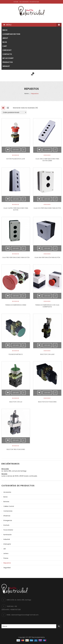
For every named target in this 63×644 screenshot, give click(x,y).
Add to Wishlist (8, 150)
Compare (24, 150)
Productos (8, 62)
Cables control (9, 506)
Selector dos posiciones (47, 402)
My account (8, 58)
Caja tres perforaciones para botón (16, 257)
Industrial (7, 539)
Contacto (7, 54)
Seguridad (7, 568)
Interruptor (7, 544)
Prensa (6, 558)
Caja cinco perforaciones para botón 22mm (47, 160)
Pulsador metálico (16, 354)
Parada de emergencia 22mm (16, 305)
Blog (5, 42)
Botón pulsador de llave (16, 159)
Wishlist (6, 66)
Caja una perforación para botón (47, 257)
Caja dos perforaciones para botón (47, 208)
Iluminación (8, 535)
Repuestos (7, 563)
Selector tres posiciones (16, 449)
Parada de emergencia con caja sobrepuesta (47, 306)
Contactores (8, 511)
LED (5, 549)
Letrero (6, 553)
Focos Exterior (8, 530)
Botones (6, 502)
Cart (5, 46)
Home (27, 94)
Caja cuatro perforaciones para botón (16, 209)
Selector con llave (47, 354)
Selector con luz (16, 402)
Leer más (16, 150)
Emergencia (8, 520)
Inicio (5, 30)
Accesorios (7, 492)
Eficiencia (7, 516)
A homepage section (11, 34)
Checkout (7, 50)
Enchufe (6, 525)
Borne (5, 497)
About (5, 38)
